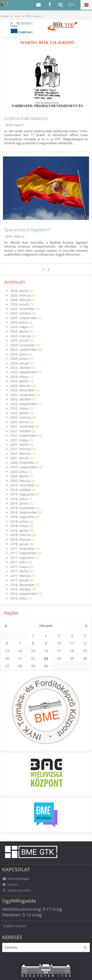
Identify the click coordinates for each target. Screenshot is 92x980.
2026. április (19, 291)
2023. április (19, 381)
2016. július (19, 598)
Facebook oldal (17, 890)
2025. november (23, 309)
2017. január (20, 580)
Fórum (10, 884)
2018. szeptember (24, 512)
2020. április (19, 476)
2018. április (19, 530)
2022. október (21, 399)
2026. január (20, 304)
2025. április (19, 331)
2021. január (20, 458)
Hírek (17, 16)
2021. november (23, 426)
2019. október (21, 490)
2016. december (22, 585)
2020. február (20, 481)
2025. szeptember (24, 318)
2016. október (21, 589)
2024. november (23, 345)
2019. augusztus (22, 494)
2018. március (21, 535)
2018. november (23, 508)
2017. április (19, 571)
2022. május (19, 408)
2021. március (21, 449)
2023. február (20, 386)
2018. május (19, 526)
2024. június (19, 359)
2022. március (21, 417)
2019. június (19, 503)
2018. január (20, 544)
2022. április (19, 413)
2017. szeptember (24, 553)
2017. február (20, 576)
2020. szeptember (24, 467)
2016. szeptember (24, 594)
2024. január (20, 363)
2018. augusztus (22, 517)
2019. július (19, 499)
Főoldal (5, 16)
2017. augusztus (22, 558)
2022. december (22, 390)
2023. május (19, 377)
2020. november (23, 463)
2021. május (19, 440)
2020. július (19, 472)
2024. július (19, 354)
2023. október (21, 368)
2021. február (20, 454)
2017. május (19, 567)
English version (15, 926)
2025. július (19, 322)
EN (72, 5)
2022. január (20, 422)
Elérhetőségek (16, 879)
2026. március (21, 295)
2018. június (19, 521)
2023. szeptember (24, 372)
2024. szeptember (24, 349)
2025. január (20, 340)
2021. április (19, 444)
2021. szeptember (24, 435)
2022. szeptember (24, 404)
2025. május (19, 327)
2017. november (23, 549)
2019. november (23, 485)
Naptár (11, 613)
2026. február (20, 300)
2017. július (19, 562)
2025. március (21, 336)
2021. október (21, 431)
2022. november (23, 395)
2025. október (21, 313)
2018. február (20, 539)
